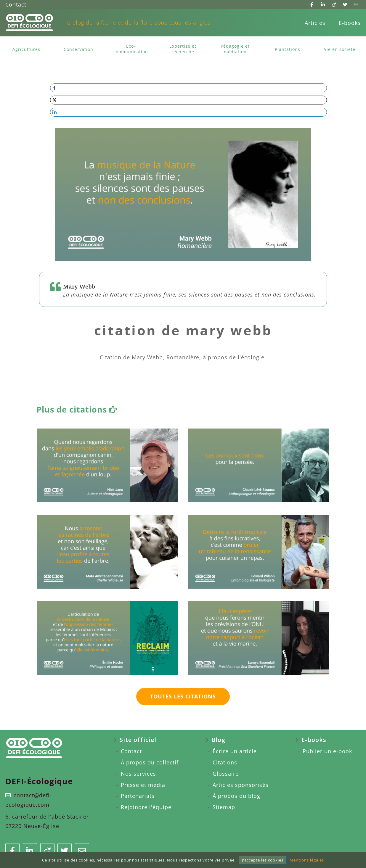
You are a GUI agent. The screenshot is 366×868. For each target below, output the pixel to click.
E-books (350, 23)
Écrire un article (235, 751)
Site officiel (138, 740)
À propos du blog (236, 796)
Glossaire (226, 774)
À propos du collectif (150, 762)
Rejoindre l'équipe (146, 807)
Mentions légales (307, 860)
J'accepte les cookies (263, 860)
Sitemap (224, 807)
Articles (315, 23)
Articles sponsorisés (241, 785)
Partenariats (138, 796)
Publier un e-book (327, 751)
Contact (16, 4)
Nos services (138, 774)
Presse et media (143, 785)
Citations (225, 762)
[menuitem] (315, 23)
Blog (218, 740)
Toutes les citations (183, 697)
